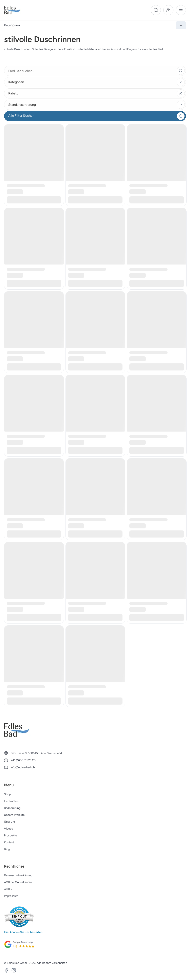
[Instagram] (14, 971)
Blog (7, 849)
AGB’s (8, 889)
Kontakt (9, 842)
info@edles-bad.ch (23, 767)
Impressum (11, 896)
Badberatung (12, 808)
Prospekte (11, 836)
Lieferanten (11, 801)
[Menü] (181, 10)
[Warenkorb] (168, 10)
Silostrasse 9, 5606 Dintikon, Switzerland (36, 753)
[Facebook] (6, 971)
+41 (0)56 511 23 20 (23, 760)
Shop (7, 794)
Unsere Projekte (14, 815)
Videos (8, 829)
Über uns (10, 822)
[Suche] (156, 10)
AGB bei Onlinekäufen (18, 882)
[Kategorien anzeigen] (181, 25)
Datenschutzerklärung (18, 875)
